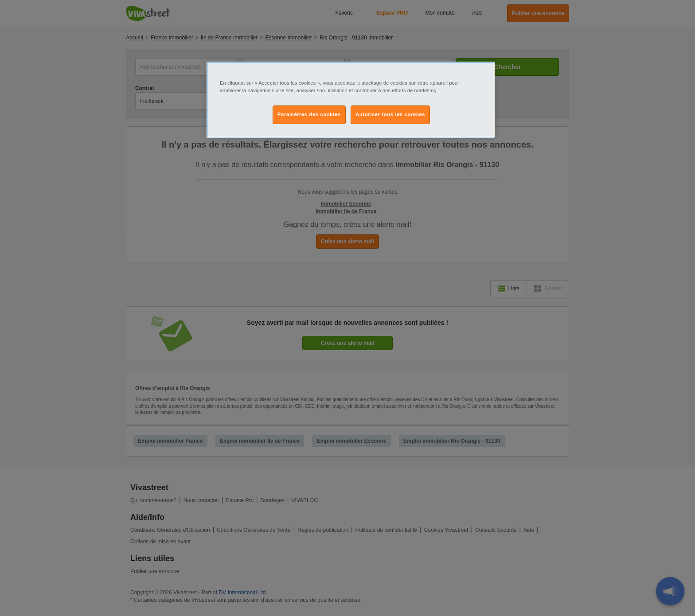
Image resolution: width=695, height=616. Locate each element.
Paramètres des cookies (309, 114)
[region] (351, 100)
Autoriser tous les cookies (390, 114)
